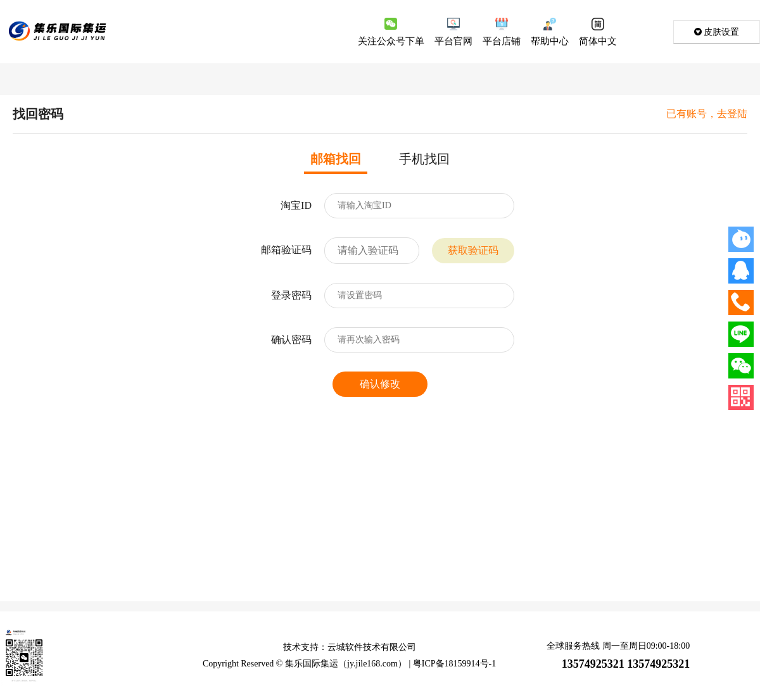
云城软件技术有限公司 (372, 647)
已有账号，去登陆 (707, 114)
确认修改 (380, 384)
